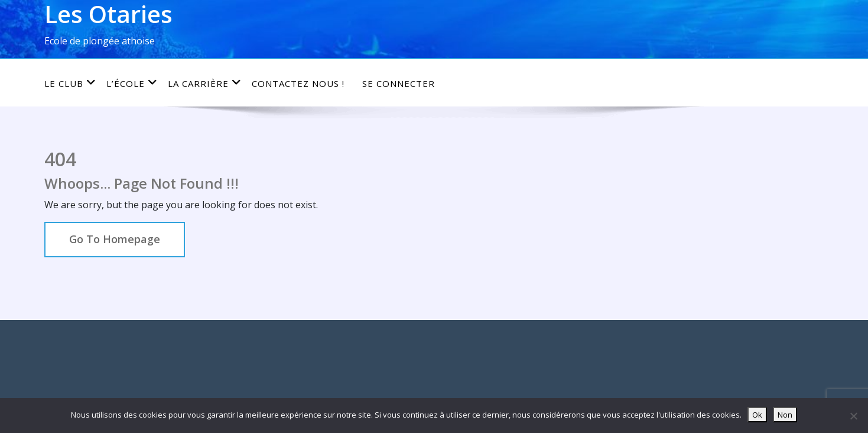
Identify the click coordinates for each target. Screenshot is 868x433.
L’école (132, 83)
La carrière (205, 83)
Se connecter (399, 83)
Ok (757, 415)
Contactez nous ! (298, 83)
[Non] (853, 416)
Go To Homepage (115, 239)
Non (785, 415)
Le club (70, 83)
